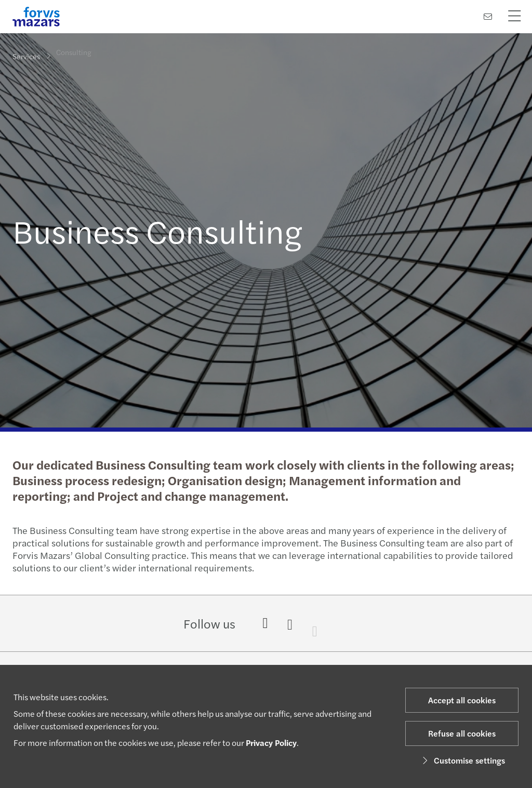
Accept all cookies (462, 700)
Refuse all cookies (462, 733)
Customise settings (462, 760)
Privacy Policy (271, 743)
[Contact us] (488, 16)
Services (26, 56)
